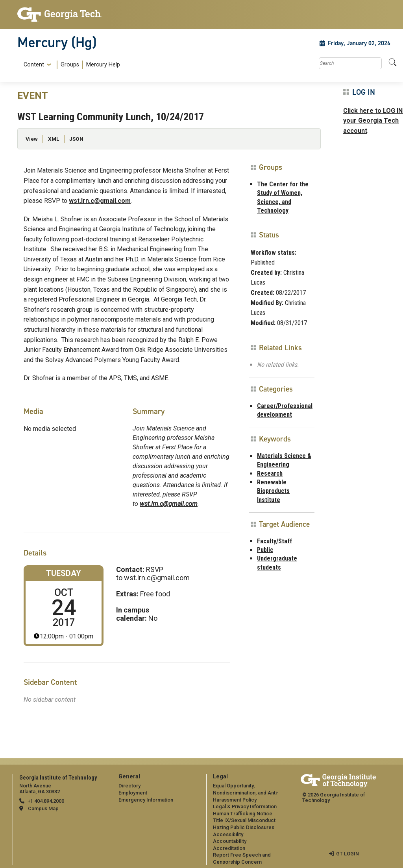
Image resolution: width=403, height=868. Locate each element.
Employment (133, 793)
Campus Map (43, 808)
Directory (129, 786)
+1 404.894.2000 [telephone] (46, 801)
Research (270, 474)
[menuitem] (70, 65)
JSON (76, 139)
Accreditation (229, 848)
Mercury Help (103, 65)
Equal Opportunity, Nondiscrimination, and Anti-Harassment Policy (246, 793)
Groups (70, 65)
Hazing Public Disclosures (244, 827)
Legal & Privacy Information (245, 806)
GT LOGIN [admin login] (348, 854)
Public (265, 550)
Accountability (230, 841)
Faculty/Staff (275, 541)
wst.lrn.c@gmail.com (100, 201)
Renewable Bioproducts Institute (273, 491)
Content (34, 65)
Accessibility (228, 834)
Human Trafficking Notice (243, 814)
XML (54, 139)
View (32, 139)
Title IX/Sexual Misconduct (244, 820)
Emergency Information (146, 800)
